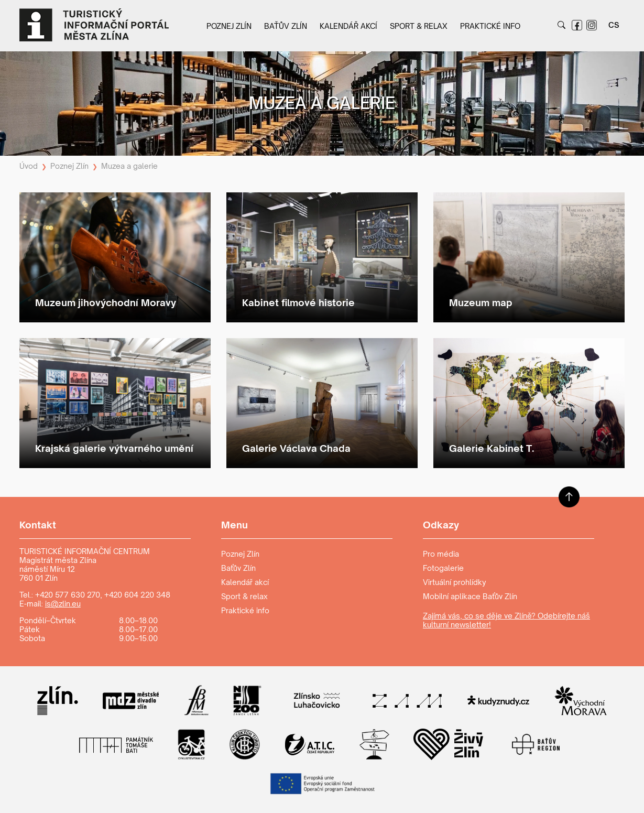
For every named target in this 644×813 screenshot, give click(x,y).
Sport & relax (419, 26)
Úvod (29, 166)
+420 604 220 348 (137, 595)
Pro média (441, 554)
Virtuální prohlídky (455, 582)
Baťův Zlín (286, 26)
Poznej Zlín (229, 26)
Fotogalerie (443, 568)
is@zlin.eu (63, 604)
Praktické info (490, 26)
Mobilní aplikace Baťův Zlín (470, 596)
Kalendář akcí (348, 26)
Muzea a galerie (129, 166)
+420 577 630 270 (68, 595)
